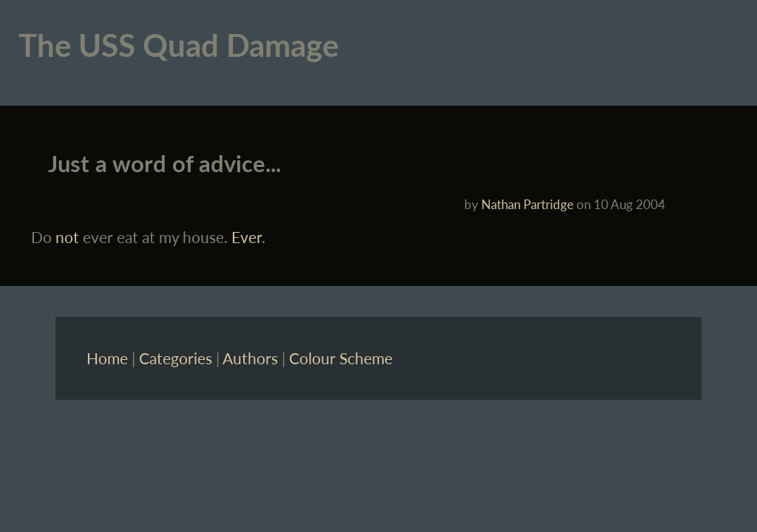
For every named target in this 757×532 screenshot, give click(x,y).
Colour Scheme (341, 358)
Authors (250, 358)
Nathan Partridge (527, 204)
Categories (176, 358)
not (67, 237)
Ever (247, 237)
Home (107, 358)
